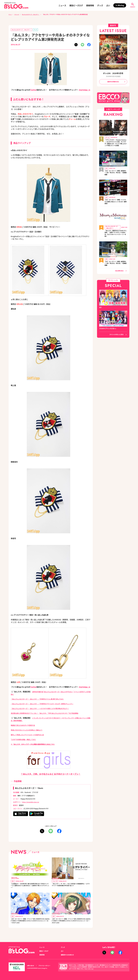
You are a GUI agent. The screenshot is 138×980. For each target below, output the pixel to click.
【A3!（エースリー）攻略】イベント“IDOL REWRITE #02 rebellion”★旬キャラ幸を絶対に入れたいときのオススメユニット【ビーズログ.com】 (71, 924)
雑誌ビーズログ (76, 5)
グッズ (100, 5)
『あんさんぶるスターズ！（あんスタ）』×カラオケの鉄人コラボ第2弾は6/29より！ (44, 709)
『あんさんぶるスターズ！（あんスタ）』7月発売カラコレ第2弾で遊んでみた (41, 699)
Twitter (33, 90)
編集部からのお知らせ (68, 955)
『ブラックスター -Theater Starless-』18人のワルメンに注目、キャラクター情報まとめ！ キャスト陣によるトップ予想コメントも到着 (116, 145)
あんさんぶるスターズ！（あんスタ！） (35, 14)
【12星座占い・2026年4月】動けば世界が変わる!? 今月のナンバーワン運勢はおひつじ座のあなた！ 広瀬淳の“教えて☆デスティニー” (30, 887)
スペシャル (18, 14)
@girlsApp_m (84, 90)
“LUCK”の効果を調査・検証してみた (25, 740)
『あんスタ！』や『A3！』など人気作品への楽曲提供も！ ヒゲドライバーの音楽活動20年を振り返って (71, 887)
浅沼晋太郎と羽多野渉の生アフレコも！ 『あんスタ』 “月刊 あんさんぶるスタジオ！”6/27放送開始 (49, 714)
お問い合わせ (31, 966)
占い (108, 5)
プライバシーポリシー (47, 966)
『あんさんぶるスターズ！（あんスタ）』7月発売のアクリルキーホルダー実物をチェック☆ (47, 704)
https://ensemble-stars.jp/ (32, 802)
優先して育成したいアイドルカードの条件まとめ (30, 735)
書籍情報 (90, 5)
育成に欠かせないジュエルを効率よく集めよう (29, 730)
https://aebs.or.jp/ (89, 969)
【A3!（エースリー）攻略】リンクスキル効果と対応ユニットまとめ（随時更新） (116, 205)
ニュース (62, 5)
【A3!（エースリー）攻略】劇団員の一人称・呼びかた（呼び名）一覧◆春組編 (116, 176)
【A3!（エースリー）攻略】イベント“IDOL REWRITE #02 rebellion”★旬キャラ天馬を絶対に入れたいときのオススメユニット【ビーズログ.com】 (30, 924)
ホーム (10, 14)
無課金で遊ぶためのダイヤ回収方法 (25, 726)
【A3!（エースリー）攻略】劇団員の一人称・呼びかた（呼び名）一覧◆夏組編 (116, 268)
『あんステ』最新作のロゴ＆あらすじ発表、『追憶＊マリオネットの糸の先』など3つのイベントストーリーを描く (116, 237)
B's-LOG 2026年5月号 (113, 73)
